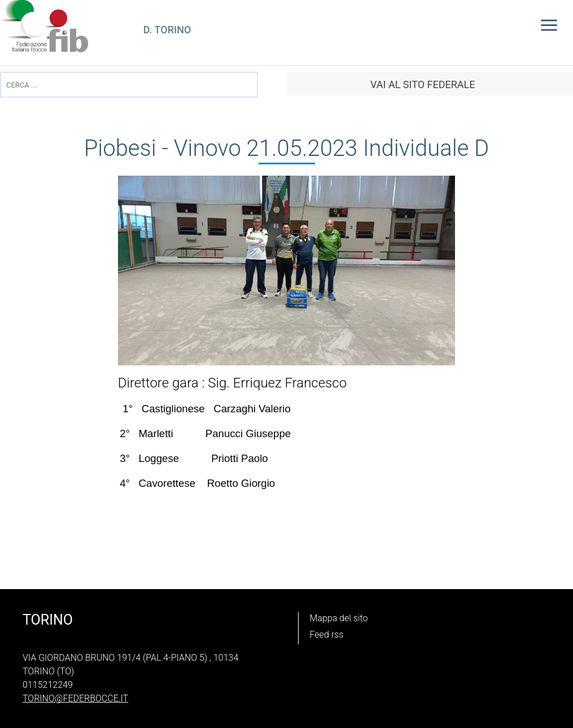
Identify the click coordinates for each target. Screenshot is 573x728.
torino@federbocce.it (75, 698)
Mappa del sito (339, 618)
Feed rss (327, 635)
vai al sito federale (423, 84)
